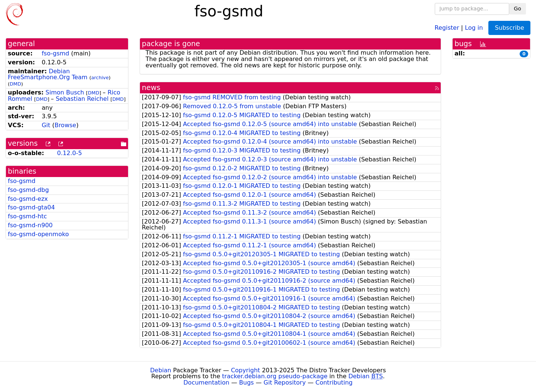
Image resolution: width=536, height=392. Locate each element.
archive (100, 78)
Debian (161, 370)
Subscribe (509, 28)
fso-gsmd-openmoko (38, 234)
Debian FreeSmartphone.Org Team (48, 74)
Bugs (246, 383)
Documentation (206, 383)
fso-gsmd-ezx (28, 199)
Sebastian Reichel (82, 99)
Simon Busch (65, 92)
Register (447, 27)
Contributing (334, 383)
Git (46, 125)
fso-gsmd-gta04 (31, 207)
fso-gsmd (55, 53)
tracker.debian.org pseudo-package (275, 376)
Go (518, 9)
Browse (65, 125)
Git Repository (285, 383)
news (151, 88)
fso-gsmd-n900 (30, 225)
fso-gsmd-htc (27, 216)
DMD (15, 84)
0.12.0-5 (69, 153)
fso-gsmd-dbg (28, 190)
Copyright (245, 370)
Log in (474, 27)
